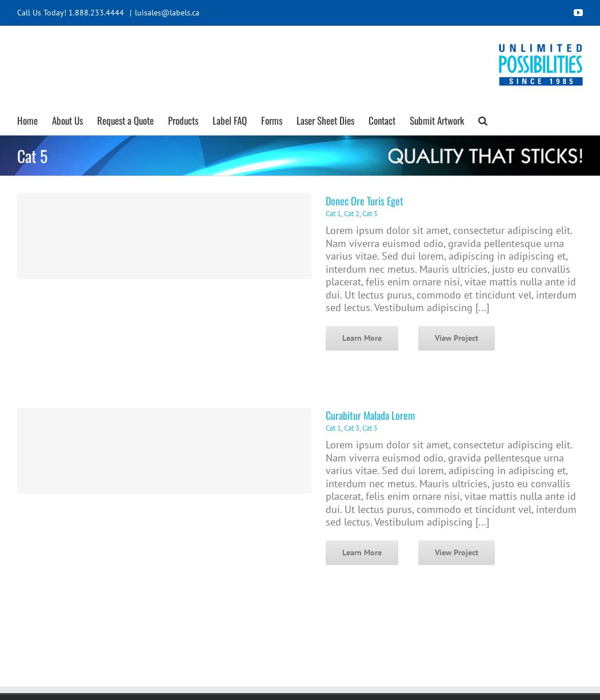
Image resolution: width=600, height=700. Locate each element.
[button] (483, 119)
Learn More (362, 338)
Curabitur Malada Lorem (370, 415)
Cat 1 (333, 214)
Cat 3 (352, 428)
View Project (457, 338)
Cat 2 (352, 214)
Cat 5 (370, 214)
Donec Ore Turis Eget (365, 201)
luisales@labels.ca (167, 13)
